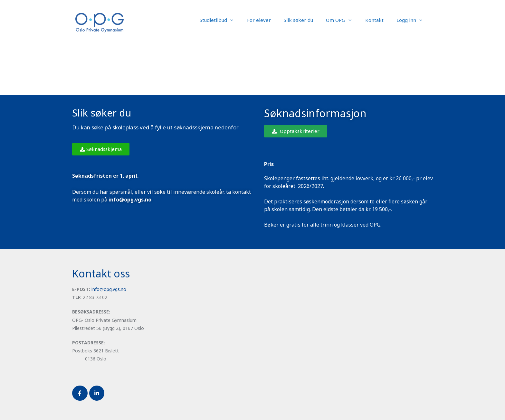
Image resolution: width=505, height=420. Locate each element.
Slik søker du (298, 20)
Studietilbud (220, 20)
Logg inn (413, 20)
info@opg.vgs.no (109, 289)
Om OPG (342, 20)
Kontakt (374, 20)
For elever (259, 20)
